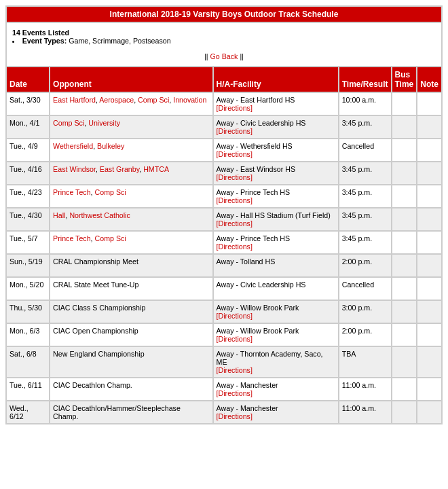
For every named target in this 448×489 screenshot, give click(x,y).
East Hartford (74, 100)
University (104, 123)
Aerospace (116, 100)
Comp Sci (153, 100)
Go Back (224, 56)
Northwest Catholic (99, 215)
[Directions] (235, 108)
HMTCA (156, 169)
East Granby (119, 169)
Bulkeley (111, 146)
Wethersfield (73, 146)
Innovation (190, 100)
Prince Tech (72, 192)
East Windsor (74, 169)
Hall (59, 215)
